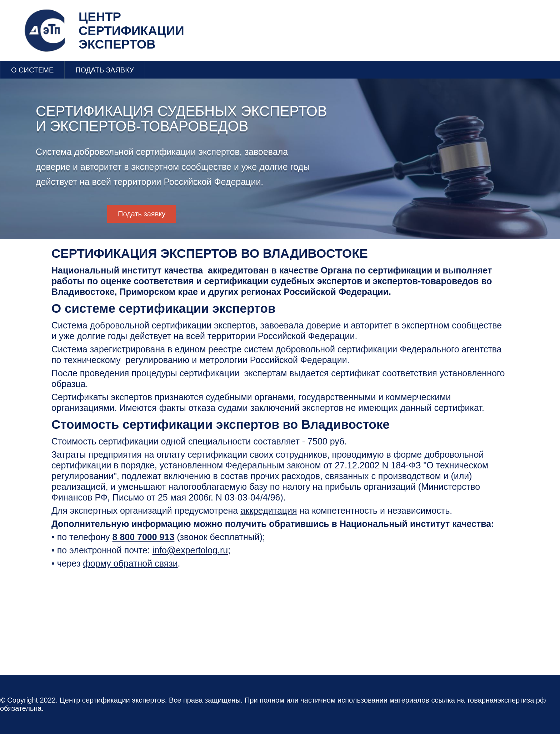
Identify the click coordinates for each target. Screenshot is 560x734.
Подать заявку (142, 214)
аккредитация (269, 511)
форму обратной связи (130, 563)
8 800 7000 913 (144, 537)
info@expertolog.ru (190, 550)
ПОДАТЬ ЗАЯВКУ (105, 70)
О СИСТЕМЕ (32, 70)
